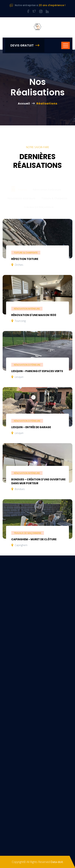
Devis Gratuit (25, 45)
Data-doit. (57, 862)
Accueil (24, 103)
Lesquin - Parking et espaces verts (37, 371)
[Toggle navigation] (66, 45)
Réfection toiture (25, 259)
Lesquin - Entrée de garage (31, 427)
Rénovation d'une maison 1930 (34, 315)
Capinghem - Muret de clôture (34, 539)
